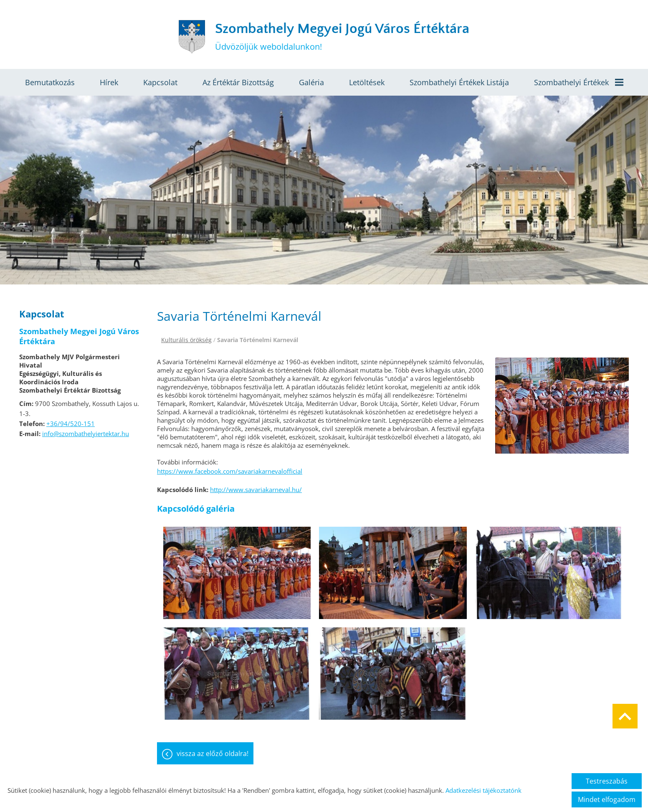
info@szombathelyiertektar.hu (86, 434)
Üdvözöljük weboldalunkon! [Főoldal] (342, 37)
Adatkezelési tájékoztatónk (483, 790)
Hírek (109, 82)
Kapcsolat (160, 82)
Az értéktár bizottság (238, 82)
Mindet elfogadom (607, 799)
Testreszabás (607, 781)
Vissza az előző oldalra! (213, 754)
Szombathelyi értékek (579, 82)
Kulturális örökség (186, 340)
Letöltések (367, 82)
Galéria (311, 82)
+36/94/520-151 (71, 424)
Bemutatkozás (50, 82)
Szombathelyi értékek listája (459, 82)
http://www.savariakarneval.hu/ (256, 490)
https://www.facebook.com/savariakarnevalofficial (230, 471)
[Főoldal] (192, 37)
